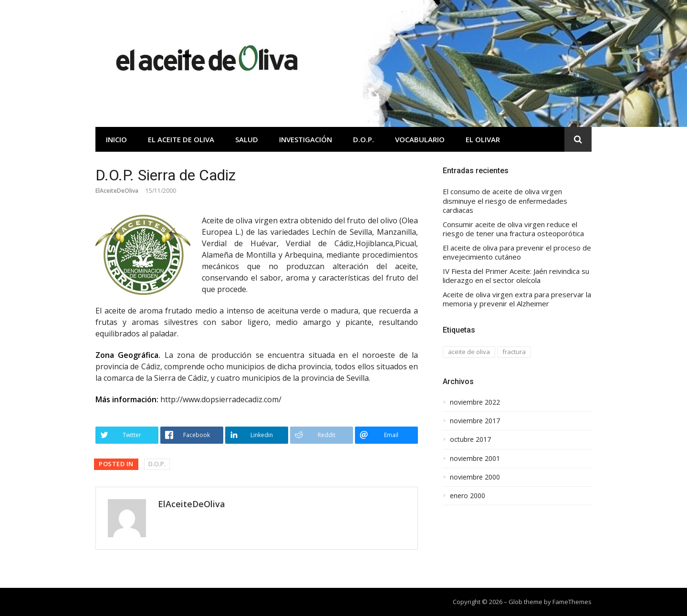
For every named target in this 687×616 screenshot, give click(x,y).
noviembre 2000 (475, 477)
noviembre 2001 (475, 459)
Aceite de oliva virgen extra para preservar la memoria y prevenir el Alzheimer (517, 299)
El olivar (483, 139)
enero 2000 (468, 496)
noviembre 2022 (475, 402)
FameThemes (572, 602)
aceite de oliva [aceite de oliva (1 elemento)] (469, 352)
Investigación (306, 139)
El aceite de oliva (181, 139)
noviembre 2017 (475, 421)
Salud (247, 139)
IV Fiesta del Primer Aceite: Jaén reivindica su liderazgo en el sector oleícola (516, 276)
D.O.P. (364, 139)
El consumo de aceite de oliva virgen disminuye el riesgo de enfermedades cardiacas (505, 201)
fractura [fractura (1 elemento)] (514, 352)
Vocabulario (420, 139)
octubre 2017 (470, 439)
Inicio (116, 139)
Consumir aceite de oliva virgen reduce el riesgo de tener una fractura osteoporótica (513, 229)
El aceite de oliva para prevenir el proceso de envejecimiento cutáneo (517, 253)
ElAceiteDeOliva (117, 191)
